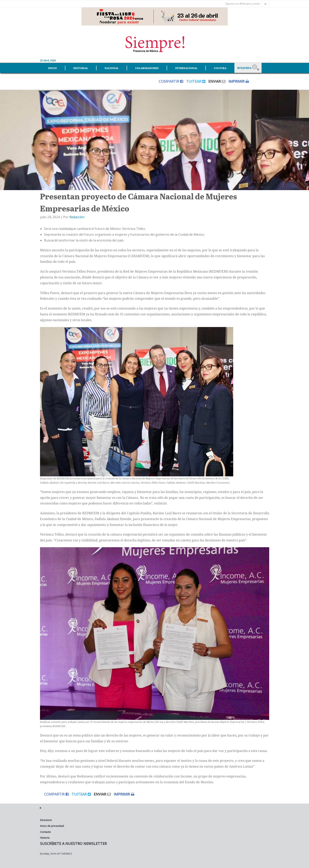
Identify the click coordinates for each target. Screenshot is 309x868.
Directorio (46, 820)
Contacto (45, 832)
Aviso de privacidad (52, 826)
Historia (45, 838)
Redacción (77, 217)
